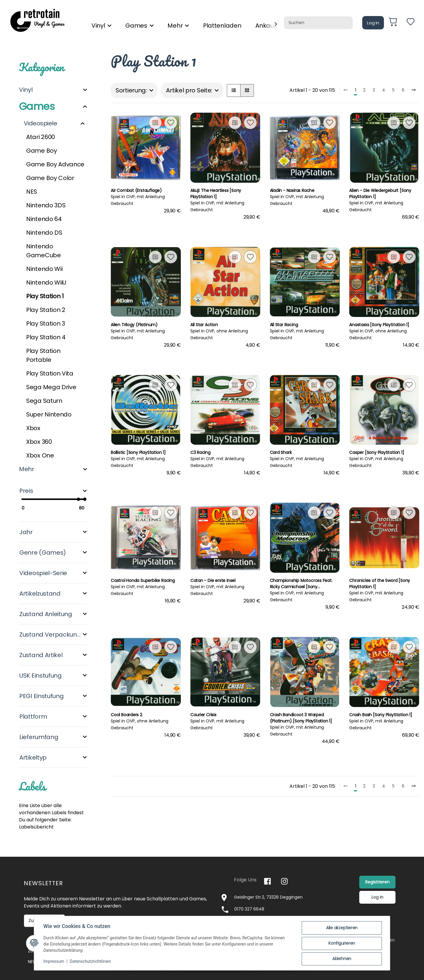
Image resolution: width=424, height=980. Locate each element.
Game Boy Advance (55, 164)
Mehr (27, 469)
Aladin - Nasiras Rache (292, 190)
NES (32, 192)
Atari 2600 (41, 137)
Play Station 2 (46, 310)
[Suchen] (318, 23)
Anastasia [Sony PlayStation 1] (379, 325)
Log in (373, 23)
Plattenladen (222, 26)
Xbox (33, 428)
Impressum (54, 962)
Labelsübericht (36, 827)
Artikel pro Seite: (189, 90)
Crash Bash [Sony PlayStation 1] (381, 715)
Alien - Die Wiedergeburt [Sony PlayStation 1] (380, 194)
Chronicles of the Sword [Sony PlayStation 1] (380, 584)
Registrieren (377, 882)
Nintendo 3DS (46, 205)
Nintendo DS (44, 233)
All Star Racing (284, 325)
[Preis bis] (73, 508)
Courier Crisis (203, 715)
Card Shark (281, 452)
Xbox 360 (39, 442)
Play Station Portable (43, 355)
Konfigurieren (341, 943)
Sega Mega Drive (51, 387)
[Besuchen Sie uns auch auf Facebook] (267, 881)
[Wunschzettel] (410, 23)
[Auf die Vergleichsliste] (155, 123)
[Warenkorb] (395, 23)
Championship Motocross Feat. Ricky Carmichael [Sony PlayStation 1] (301, 584)
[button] (234, 90)
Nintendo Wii (44, 269)
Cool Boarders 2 (126, 715)
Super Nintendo (49, 414)
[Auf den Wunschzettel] (171, 123)
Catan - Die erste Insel (213, 580)
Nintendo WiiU (46, 283)
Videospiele (40, 123)
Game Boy (42, 151)
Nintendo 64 (44, 219)
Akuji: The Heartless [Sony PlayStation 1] (216, 194)
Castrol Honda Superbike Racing (143, 580)
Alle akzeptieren (341, 928)
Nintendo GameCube (43, 251)
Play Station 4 (46, 337)
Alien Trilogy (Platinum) (134, 325)
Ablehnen (341, 959)
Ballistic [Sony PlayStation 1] (138, 452)
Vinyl (26, 90)
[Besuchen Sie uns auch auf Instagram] (284, 881)
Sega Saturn (44, 401)
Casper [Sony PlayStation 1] (376, 452)
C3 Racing (200, 452)
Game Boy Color (50, 178)
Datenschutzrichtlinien (91, 962)
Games (37, 106)
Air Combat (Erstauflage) (136, 190)
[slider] (78, 499)
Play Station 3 (46, 323)
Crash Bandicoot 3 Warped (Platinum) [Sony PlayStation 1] (301, 718)
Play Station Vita (50, 373)
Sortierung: (131, 90)
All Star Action (204, 325)
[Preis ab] (33, 508)
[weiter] (414, 90)
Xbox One (40, 455)
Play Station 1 (45, 296)
